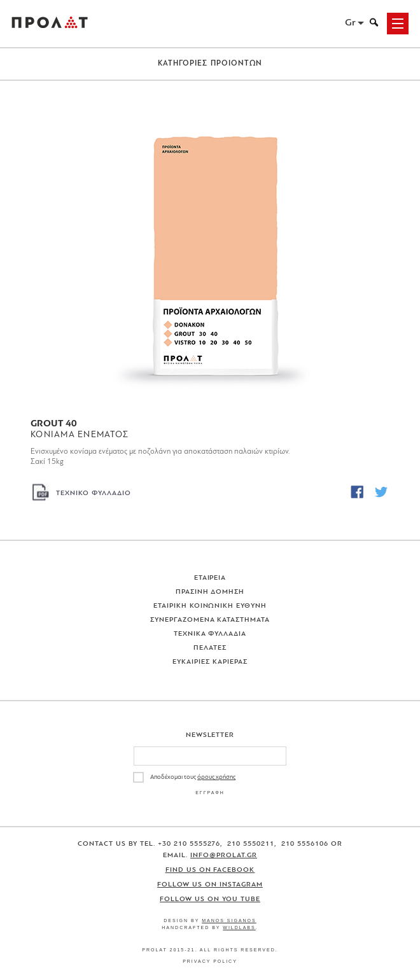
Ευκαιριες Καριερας (210, 662)
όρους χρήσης (216, 777)
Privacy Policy (210, 961)
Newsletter (210, 735)
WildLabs (239, 927)
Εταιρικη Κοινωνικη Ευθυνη (210, 606)
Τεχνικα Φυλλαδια (210, 634)
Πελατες (210, 648)
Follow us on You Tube (210, 899)
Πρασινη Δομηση (210, 592)
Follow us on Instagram (210, 885)
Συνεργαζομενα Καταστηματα (210, 620)
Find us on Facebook (210, 870)
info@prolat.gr (224, 856)
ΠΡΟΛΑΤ (50, 24)
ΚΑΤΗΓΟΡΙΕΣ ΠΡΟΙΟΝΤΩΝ (210, 64)
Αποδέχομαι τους (193, 777)
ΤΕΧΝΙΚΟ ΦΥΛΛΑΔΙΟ (94, 493)
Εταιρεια (210, 578)
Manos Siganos (229, 920)
